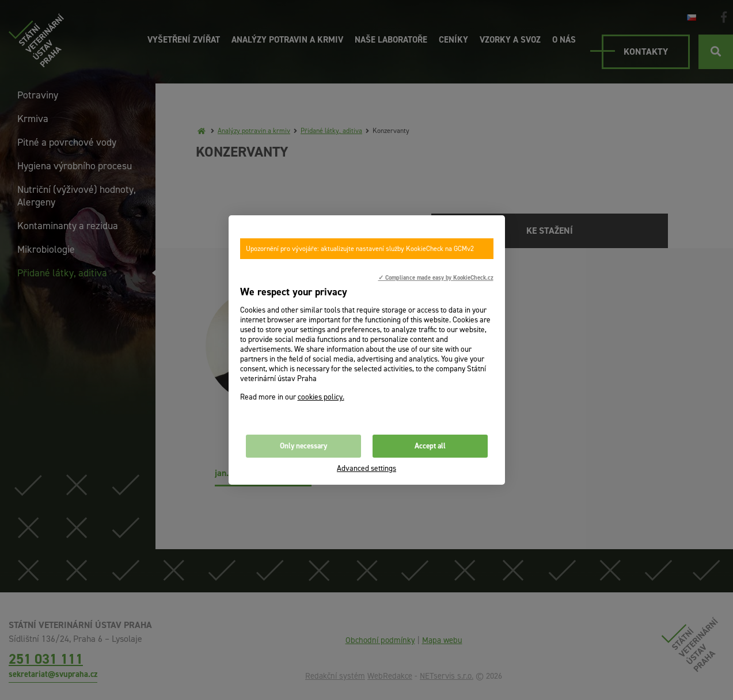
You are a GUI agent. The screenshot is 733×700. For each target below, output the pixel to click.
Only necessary (303, 446)
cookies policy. (321, 397)
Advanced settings (366, 468)
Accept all (430, 446)
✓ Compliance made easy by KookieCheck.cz (436, 277)
